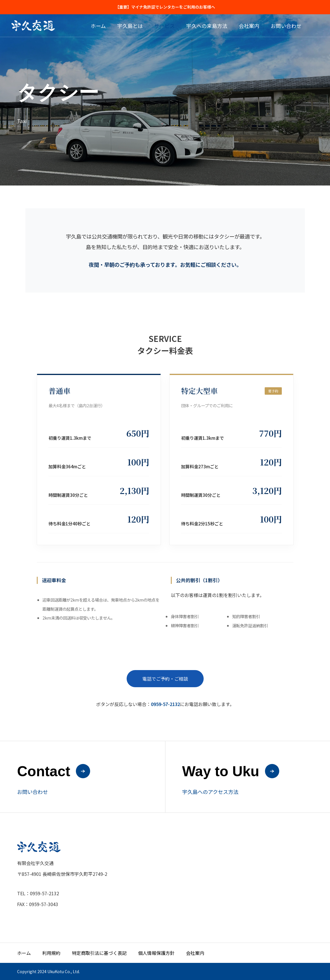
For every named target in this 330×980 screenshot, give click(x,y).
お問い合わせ (286, 26)
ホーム (98, 26)
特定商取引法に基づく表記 (99, 953)
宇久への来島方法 (207, 26)
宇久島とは (130, 26)
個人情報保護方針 (156, 953)
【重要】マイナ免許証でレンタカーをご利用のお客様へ (165, 7)
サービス (165, 26)
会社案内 (249, 26)
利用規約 (51, 953)
